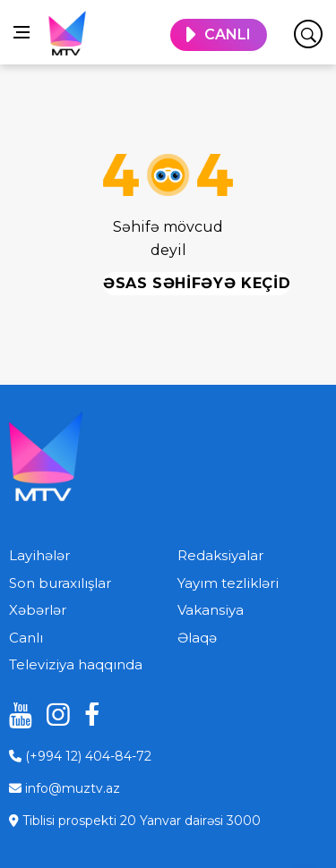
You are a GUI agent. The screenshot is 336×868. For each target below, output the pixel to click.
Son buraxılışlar (60, 583)
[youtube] (14, 715)
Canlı (26, 638)
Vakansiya (211, 610)
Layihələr (39, 555)
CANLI (228, 34)
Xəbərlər (38, 610)
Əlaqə (197, 638)
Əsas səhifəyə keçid (197, 283)
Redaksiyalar (220, 555)
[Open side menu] (22, 32)
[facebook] (90, 715)
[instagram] (52, 715)
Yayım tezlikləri (228, 583)
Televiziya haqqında (76, 664)
